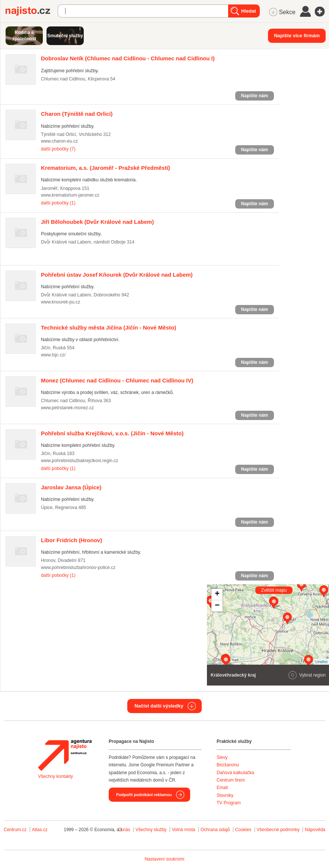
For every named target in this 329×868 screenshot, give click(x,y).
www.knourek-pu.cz (61, 302)
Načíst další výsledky (159, 706)
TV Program (229, 803)
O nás (124, 830)
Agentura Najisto (65, 755)
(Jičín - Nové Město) (108, 328)
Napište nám (255, 96)
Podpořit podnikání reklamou (144, 795)
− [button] (217, 606)
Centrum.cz (15, 830)
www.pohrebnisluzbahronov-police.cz (78, 567)
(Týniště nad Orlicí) (77, 114)
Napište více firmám (297, 36)
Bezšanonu (228, 765)
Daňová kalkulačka (235, 773)
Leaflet (321, 662)
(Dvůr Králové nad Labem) (97, 222)
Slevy (222, 757)
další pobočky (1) (58, 203)
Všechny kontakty (55, 776)
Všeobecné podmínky (278, 830)
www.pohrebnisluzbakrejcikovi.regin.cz (80, 461)
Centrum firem (231, 780)
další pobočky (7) (58, 149)
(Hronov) (71, 540)
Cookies (243, 830)
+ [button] (217, 594)
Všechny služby (152, 830)
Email (222, 788)
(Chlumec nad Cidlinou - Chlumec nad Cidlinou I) (128, 58)
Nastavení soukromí (165, 859)
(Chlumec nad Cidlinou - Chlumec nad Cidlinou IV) (117, 380)
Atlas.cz (40, 830)
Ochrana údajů (215, 830)
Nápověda (315, 830)
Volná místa (184, 830)
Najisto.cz (32, 11)
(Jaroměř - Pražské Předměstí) (106, 168)
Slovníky (225, 795)
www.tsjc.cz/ (53, 355)
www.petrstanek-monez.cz (67, 408)
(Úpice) (71, 487)
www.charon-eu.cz (59, 141)
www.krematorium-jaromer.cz (70, 195)
